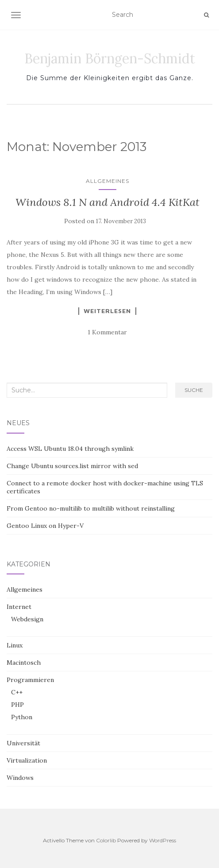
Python (22, 717)
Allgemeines (108, 181)
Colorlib (106, 840)
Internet (19, 607)
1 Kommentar (107, 332)
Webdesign (27, 619)
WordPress (163, 840)
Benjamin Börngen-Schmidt (110, 58)
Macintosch (24, 663)
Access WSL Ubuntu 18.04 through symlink (70, 449)
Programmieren (30, 680)
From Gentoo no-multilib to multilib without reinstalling (91, 508)
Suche (194, 390)
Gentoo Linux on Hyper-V (45, 526)
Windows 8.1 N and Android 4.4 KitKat (108, 202)
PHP (17, 705)
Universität (23, 743)
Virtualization (27, 760)
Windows (20, 778)
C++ (17, 692)
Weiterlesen (107, 311)
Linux (15, 645)
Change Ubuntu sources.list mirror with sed (72, 466)
